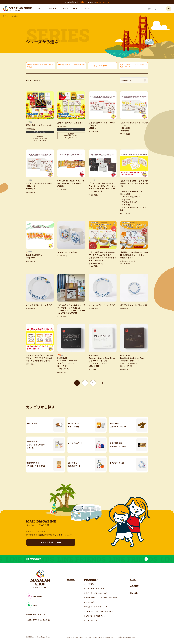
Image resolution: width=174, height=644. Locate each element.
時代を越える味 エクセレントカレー (98, 605)
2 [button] (85, 383)
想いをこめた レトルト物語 (94, 587)
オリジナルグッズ (91, 618)
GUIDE (87, 9)
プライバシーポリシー (110, 635)
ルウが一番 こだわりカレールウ (96, 591)
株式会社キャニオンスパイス (37, 612)
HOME (41, 9)
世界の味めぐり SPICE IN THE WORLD (99, 609)
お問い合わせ (88, 635)
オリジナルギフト (91, 600)
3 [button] (93, 383)
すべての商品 (89, 582)
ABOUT (76, 9)
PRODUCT (53, 9)
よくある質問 (98, 635)
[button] (102, 383)
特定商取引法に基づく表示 (127, 635)
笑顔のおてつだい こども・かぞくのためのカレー (103, 596)
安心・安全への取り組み (75, 635)
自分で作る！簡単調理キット (95, 614)
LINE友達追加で (98, 2)
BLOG (65, 9)
